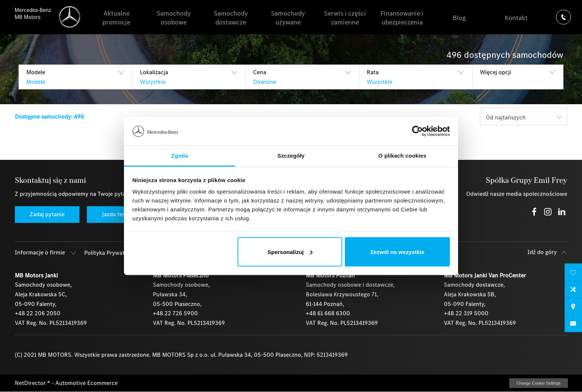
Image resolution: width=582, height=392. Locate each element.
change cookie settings (539, 383)
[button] (75, 77)
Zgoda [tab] (180, 156)
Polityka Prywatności (111, 253)
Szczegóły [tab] (291, 156)
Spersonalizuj (290, 252)
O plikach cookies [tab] (402, 156)
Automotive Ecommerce (86, 383)
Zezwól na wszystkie (397, 252)
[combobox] (524, 117)
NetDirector (31, 383)
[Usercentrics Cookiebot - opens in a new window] (417, 131)
